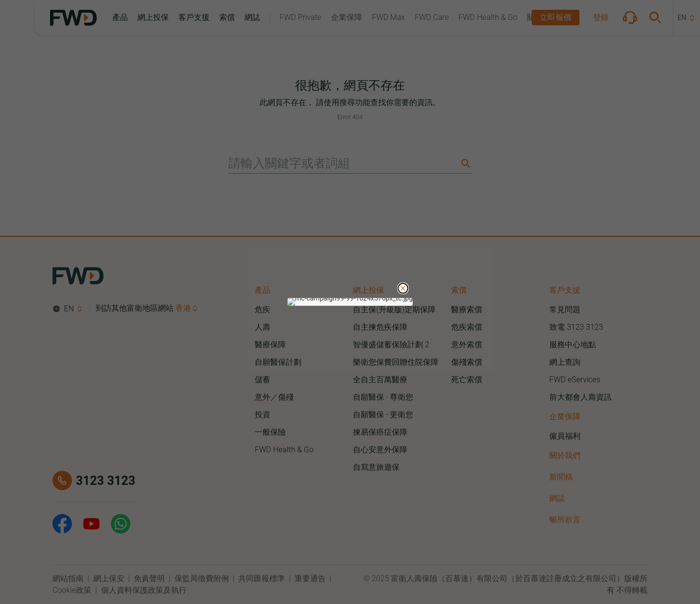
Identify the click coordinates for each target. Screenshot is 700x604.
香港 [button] (183, 308)
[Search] (465, 163)
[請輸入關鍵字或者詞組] (343, 163)
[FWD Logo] (73, 18)
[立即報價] (556, 18)
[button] (120, 18)
